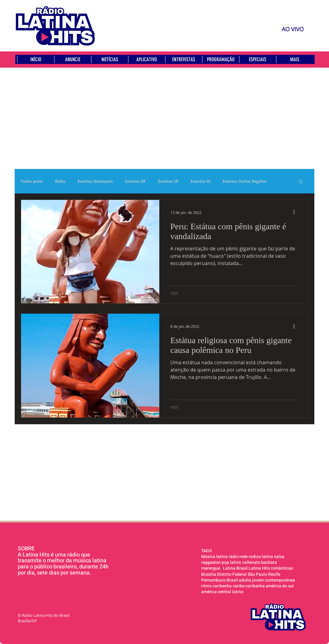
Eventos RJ (201, 181)
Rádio (60, 181)
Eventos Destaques (95, 181)
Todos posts (32, 181)
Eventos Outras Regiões (245, 181)
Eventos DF (135, 181)
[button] (300, 182)
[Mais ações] (296, 212)
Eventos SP (168, 181)
